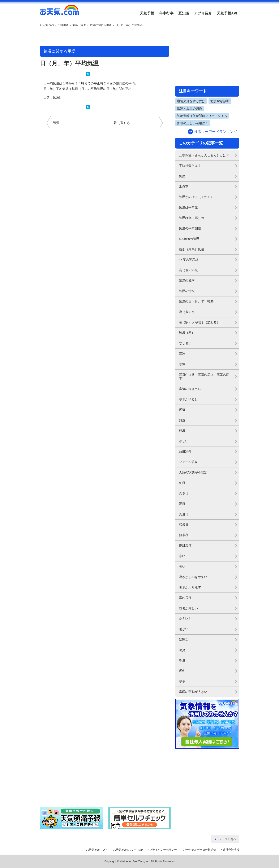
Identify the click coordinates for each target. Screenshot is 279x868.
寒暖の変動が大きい (193, 692)
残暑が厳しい (188, 608)
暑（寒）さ (187, 312)
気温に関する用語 (101, 25)
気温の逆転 (187, 291)
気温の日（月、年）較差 (196, 301)
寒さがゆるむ (188, 399)
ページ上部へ (227, 839)
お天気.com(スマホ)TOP (128, 850)
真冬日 (184, 493)
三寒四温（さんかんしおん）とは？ (204, 155)
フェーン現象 (188, 462)
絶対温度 (185, 545)
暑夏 (182, 650)
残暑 (182, 431)
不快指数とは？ (190, 166)
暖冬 (182, 671)
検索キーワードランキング (216, 132)
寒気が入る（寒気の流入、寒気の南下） (204, 376)
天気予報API (227, 13)
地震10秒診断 (220, 101)
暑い (182, 566)
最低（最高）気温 (192, 249)
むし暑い (185, 343)
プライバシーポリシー (163, 850)
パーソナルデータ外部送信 (200, 850)
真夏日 (184, 514)
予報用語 (63, 25)
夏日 (182, 504)
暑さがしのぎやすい (193, 577)
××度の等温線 (189, 259)
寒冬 (182, 681)
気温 (182, 176)
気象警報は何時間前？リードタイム (202, 116)
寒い (182, 556)
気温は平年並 (188, 207)
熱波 (182, 420)
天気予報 (147, 13)
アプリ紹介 (203, 13)
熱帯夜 (184, 535)
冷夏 (182, 660)
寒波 (182, 354)
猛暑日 (184, 525)
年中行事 (166, 13)
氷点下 (184, 187)
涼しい (184, 441)
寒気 (182, 364)
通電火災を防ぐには (191, 101)
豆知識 (184, 13)
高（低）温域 (188, 270)
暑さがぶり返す (190, 587)
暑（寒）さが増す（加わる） (199, 322)
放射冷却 (185, 451)
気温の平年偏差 (190, 228)
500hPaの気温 (189, 239)
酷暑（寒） (187, 333)
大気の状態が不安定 (193, 472)
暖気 (182, 410)
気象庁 (58, 97)
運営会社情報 (231, 850)
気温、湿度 (79, 25)
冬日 (182, 483)
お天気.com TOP (96, 850)
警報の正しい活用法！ (193, 123)
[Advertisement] (105, 37)
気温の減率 (187, 280)
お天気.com (59, 12)
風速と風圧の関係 (189, 108)
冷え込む (185, 619)
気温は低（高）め (192, 218)
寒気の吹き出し (190, 389)
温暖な (184, 640)
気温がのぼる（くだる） (196, 197)
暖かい (184, 629)
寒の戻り (185, 598)
